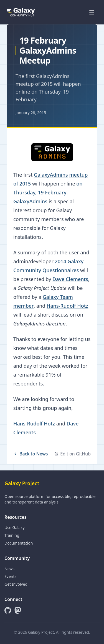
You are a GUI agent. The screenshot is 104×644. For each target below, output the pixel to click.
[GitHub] (8, 610)
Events (10, 576)
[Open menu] (92, 12)
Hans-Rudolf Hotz (67, 306)
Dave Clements (70, 279)
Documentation (19, 543)
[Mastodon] (18, 610)
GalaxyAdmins (51, 175)
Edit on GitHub (72, 454)
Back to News (31, 454)
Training (12, 535)
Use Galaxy (15, 528)
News (9, 569)
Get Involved (16, 584)
